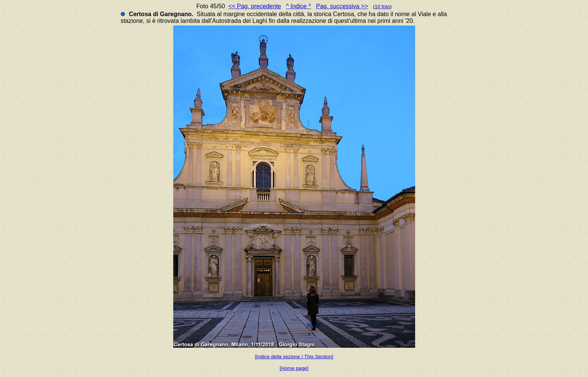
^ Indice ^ (299, 6)
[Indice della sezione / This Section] (294, 357)
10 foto (382, 7)
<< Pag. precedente (255, 6)
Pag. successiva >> (342, 6)
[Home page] (294, 368)
